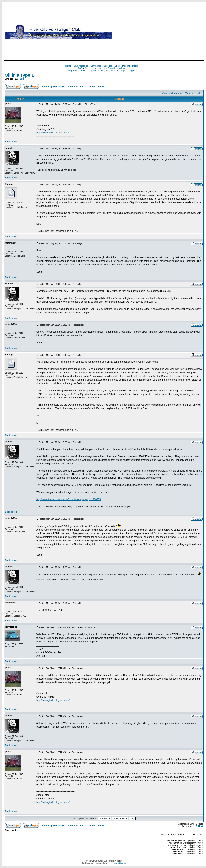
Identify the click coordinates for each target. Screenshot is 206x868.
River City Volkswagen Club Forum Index (63, 86)
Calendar (112, 68)
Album (122, 68)
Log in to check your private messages (107, 71)
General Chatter (96, 86)
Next (21, 79)
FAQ (80, 68)
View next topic (193, 93)
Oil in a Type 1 (19, 75)
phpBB (119, 861)
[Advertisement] (159, 32)
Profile (83, 71)
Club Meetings (81, 66)
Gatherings (96, 66)
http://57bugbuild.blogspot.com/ (53, 133)
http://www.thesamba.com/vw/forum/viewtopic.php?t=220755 (69, 499)
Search (88, 68)
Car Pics (108, 66)
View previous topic (172, 93)
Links (117, 66)
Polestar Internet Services (117, 863)
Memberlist (100, 68)
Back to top (11, 142)
